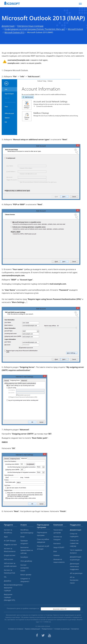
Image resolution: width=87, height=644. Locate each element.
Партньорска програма (42, 534)
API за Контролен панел (74, 580)
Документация (8, 26)
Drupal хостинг (10, 555)
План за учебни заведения (43, 541)
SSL (5, 577)
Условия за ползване (16, 629)
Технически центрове (58, 531)
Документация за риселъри (76, 558)
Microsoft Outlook (75, 29)
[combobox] (61, 609)
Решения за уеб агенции (43, 547)
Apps (6, 537)
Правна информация (32, 629)
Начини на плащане (58, 538)
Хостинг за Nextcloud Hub (10, 571)
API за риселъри (76, 573)
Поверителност (47, 629)
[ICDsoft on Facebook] (37, 635)
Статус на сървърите (74, 535)
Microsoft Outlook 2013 (14, 32)
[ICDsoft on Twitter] (43, 635)
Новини (56, 555)
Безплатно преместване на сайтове (27, 550)
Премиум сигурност (24, 542)
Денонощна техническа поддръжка (74, 566)
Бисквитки (75, 629)
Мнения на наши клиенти (59, 561)
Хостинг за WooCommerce (10, 550)
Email (23, 537)
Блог (55, 551)
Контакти (57, 543)
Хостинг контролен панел (25, 568)
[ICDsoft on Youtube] (50, 635)
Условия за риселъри (62, 629)
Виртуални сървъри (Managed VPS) (9, 597)
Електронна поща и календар (30, 26)
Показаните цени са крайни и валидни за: (23, 608)
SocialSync (24, 557)
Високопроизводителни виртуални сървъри (11, 588)
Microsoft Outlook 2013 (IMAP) (43, 18)
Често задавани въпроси (76, 551)
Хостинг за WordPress (8, 531)
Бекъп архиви (26, 575)
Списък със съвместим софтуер (74, 543)
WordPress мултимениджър (27, 531)
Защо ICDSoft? (59, 547)
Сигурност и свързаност (25, 580)
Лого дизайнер (26, 561)
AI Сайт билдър (10, 541)
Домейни (8, 581)
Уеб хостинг (9, 559)
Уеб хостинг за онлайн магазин (10, 565)
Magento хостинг (10, 545)
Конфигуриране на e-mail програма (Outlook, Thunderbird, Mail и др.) (35, 29)
